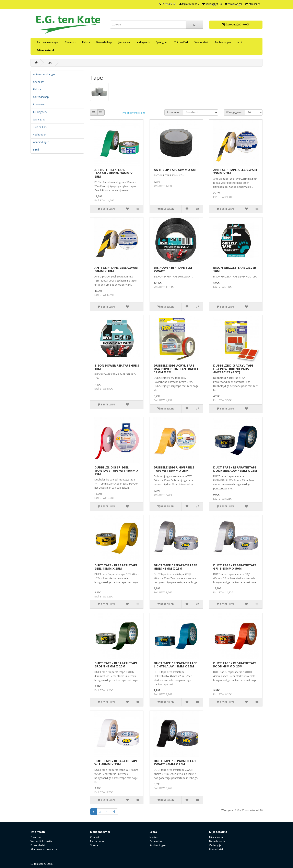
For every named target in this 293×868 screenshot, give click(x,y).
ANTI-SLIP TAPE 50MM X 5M (175, 170)
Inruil (240, 42)
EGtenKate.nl (45, 50)
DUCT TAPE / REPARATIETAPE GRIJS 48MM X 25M (175, 567)
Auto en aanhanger (48, 42)
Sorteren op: (174, 112)
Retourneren (97, 841)
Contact (95, 837)
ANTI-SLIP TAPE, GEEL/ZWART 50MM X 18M (117, 269)
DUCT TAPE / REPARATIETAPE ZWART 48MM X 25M (175, 763)
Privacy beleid (39, 845)
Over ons (36, 837)
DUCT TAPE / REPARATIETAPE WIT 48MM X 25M (116, 763)
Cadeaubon (156, 841)
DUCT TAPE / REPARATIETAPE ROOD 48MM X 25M (235, 665)
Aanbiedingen (223, 42)
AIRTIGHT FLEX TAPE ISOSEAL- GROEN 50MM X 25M (113, 173)
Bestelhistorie (217, 841)
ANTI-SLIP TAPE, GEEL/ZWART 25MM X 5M (235, 171)
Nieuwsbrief (216, 849)
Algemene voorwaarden (44, 849)
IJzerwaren (124, 42)
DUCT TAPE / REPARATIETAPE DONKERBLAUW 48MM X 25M (235, 469)
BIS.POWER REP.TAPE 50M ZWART (173, 269)
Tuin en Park (181, 42)
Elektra (86, 42)
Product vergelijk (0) (134, 113)
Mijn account (216, 837)
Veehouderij (202, 42)
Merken (154, 837)
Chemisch (71, 42)
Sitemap (95, 845)
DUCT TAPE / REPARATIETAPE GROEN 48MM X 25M (116, 665)
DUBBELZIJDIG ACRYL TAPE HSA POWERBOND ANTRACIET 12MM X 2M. (176, 369)
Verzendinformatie (41, 841)
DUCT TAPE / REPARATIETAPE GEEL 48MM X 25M (116, 567)
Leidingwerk (143, 42)
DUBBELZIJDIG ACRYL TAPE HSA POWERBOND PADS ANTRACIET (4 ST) (233, 369)
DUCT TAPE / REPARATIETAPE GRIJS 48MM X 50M (235, 567)
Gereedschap (104, 42)
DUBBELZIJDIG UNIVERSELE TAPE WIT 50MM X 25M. (174, 469)
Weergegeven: (235, 112)
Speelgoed (162, 42)
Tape (49, 63)
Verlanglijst (215, 845)
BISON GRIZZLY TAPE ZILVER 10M (235, 269)
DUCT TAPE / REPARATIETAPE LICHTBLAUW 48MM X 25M (175, 665)
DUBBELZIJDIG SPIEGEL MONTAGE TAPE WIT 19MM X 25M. (116, 471)
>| (114, 812)
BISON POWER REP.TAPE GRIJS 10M (117, 367)
